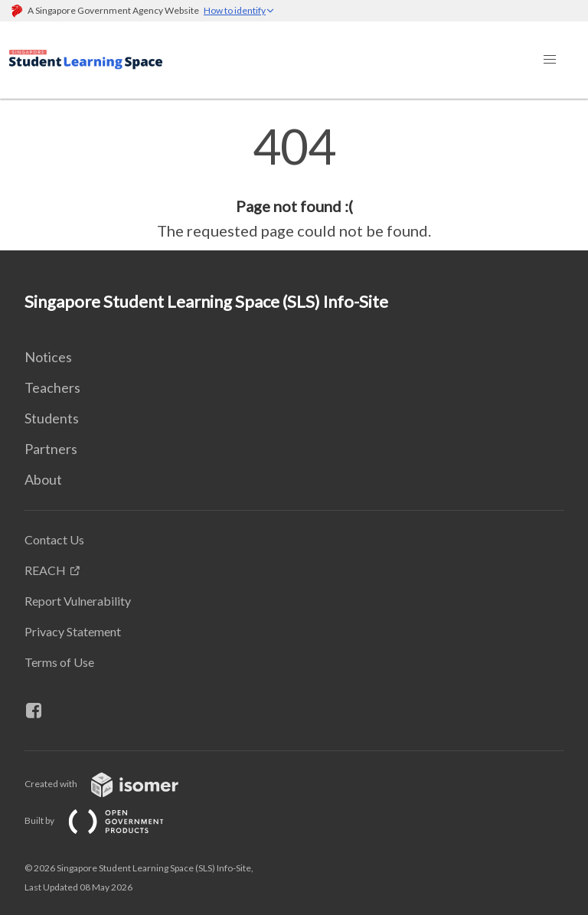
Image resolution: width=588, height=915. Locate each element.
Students (52, 418)
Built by (106, 820)
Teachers (52, 387)
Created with (114, 784)
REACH (45, 570)
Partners (51, 449)
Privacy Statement (73, 631)
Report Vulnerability (78, 601)
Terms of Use (59, 662)
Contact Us (54, 539)
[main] (294, 182)
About (43, 479)
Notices (48, 357)
